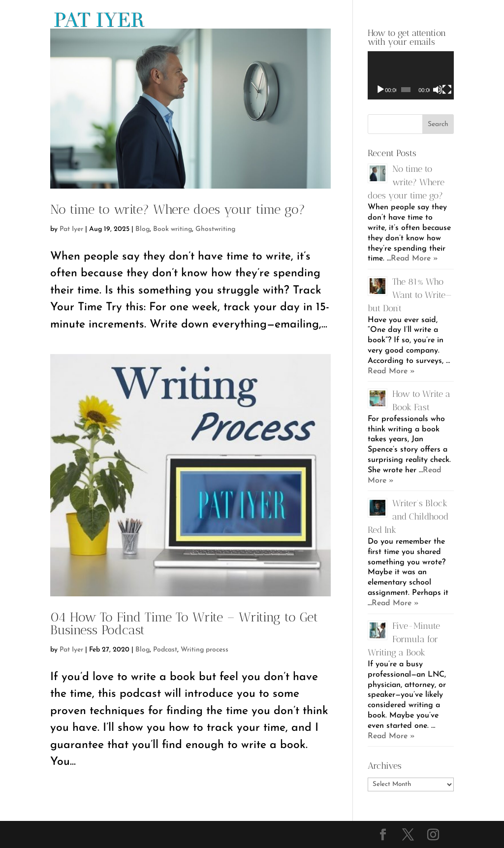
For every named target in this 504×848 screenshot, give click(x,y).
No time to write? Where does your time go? (178, 210)
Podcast (165, 650)
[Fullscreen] (447, 90)
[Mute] (438, 90)
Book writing (173, 229)
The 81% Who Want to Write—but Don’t (410, 295)
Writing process (205, 650)
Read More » (414, 259)
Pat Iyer (71, 229)
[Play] (380, 90)
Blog (142, 229)
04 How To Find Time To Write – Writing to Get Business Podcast (184, 624)
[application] (411, 75)
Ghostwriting (215, 229)
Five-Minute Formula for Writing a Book (404, 639)
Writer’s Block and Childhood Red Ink (408, 517)
